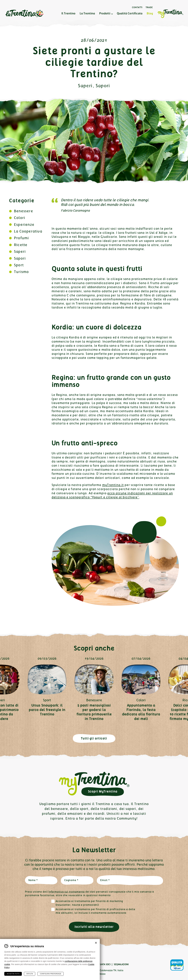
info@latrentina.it (74, 974)
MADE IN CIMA (50, 978)
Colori (20, 218)
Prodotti (105, 13)
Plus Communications (23, 978)
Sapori (103, 86)
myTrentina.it (113, 485)
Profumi (21, 238)
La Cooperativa (28, 231)
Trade (149, 7)
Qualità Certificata (130, 13)
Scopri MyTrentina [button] (103, 791)
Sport (19, 265)
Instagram (17, 956)
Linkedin (26, 956)
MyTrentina (170, 14)
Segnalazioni (121, 964)
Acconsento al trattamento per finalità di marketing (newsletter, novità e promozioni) (89, 903)
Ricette (21, 245)
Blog (150, 13)
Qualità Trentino (177, 965)
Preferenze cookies (73, 964)
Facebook (8, 956)
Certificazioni (26, 964)
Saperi (85, 86)
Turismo (21, 272)
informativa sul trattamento (67, 892)
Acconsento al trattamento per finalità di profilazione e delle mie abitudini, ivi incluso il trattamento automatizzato (95, 911)
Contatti (137, 7)
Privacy (42, 964)
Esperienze (24, 225)
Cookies (54, 964)
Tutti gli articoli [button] (94, 738)
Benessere (24, 211)
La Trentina (25, 14)
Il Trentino (68, 13)
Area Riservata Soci (99, 964)
